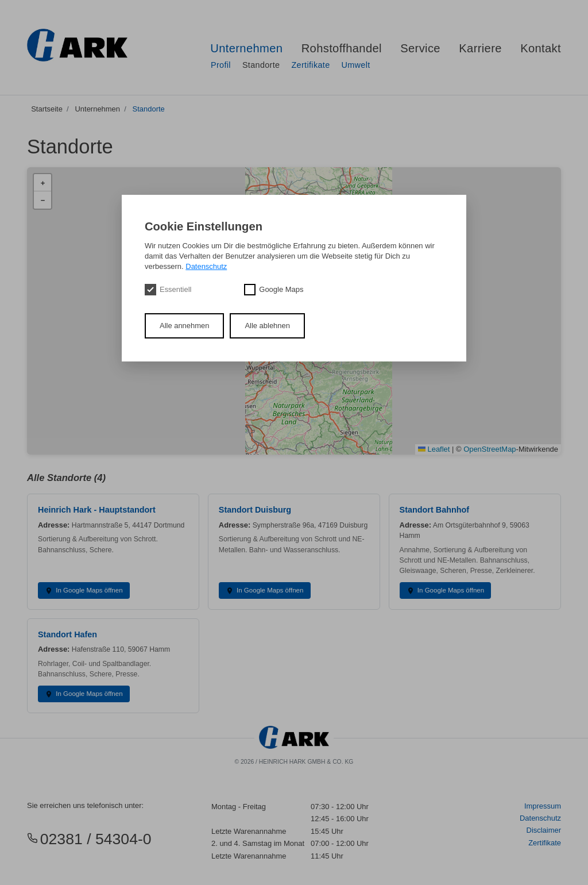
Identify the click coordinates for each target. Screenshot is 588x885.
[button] (42, 183)
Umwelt (355, 65)
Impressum (543, 806)
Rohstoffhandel (342, 48)
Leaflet (434, 449)
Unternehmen (246, 48)
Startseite (47, 109)
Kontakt (541, 48)
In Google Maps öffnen (84, 591)
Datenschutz (540, 818)
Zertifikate (310, 65)
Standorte (261, 65)
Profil (221, 65)
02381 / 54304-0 (89, 839)
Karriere (480, 48)
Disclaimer (544, 830)
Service (420, 48)
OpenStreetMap (490, 449)
